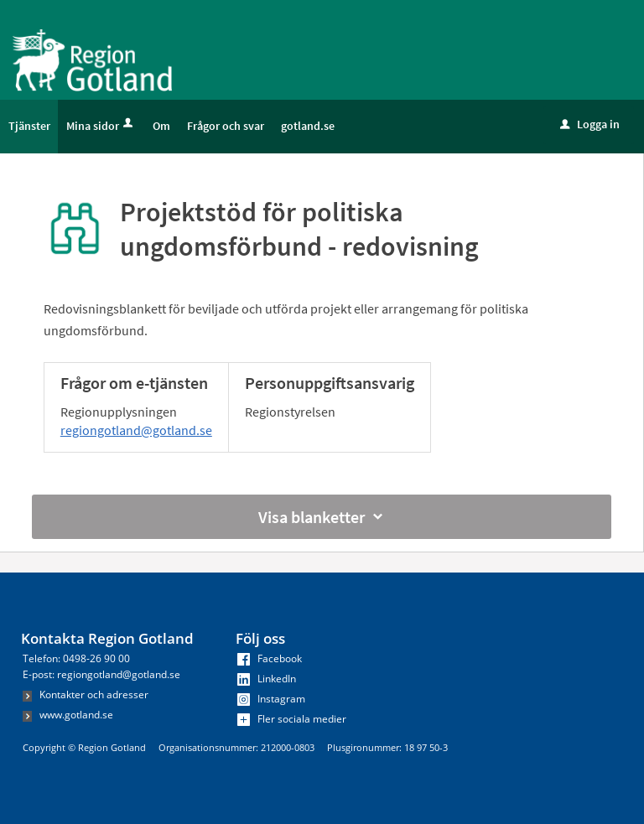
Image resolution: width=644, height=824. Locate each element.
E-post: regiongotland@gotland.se (101, 674)
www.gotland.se (68, 715)
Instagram (271, 699)
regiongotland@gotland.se (136, 430)
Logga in (590, 124)
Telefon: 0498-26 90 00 (76, 658)
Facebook (270, 658)
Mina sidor (101, 126)
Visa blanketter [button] (322, 517)
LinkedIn (267, 679)
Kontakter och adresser (86, 694)
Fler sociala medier (292, 719)
